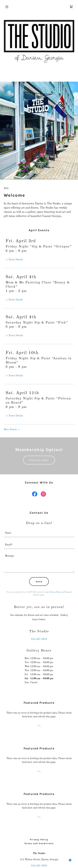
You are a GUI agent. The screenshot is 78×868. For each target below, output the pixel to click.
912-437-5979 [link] (39, 639)
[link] (71, 7)
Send (39, 582)
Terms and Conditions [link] (39, 843)
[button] (9, 7)
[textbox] (39, 533)
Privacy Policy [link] (55, 592)
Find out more (39, 460)
